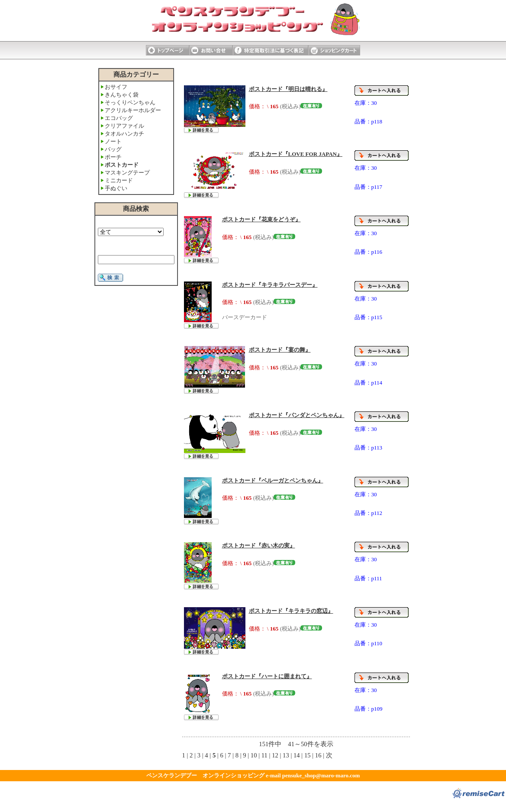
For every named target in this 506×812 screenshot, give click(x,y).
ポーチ (113, 157)
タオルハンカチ (124, 134)
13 (286, 755)
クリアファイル (124, 126)
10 (254, 755)
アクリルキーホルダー (133, 110)
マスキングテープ (127, 173)
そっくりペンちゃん (130, 102)
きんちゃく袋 (122, 95)
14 (297, 755)
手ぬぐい (116, 188)
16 (318, 755)
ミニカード (119, 180)
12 (275, 755)
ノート (113, 141)
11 (264, 755)
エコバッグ (119, 118)
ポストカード (122, 165)
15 (308, 755)
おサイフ (116, 87)
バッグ (113, 149)
